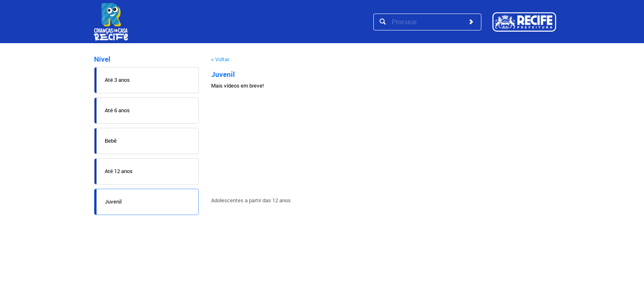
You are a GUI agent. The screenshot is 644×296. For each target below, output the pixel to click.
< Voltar (220, 59)
